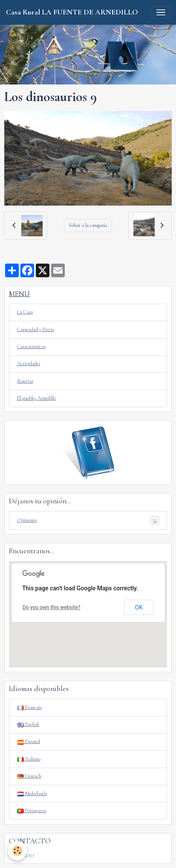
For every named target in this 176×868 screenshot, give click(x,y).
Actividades (29, 364)
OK (139, 607)
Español (29, 742)
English (28, 724)
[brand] (72, 12)
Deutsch (29, 776)
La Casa (25, 312)
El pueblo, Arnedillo (36, 398)
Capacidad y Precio (36, 329)
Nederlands (32, 794)
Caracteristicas (31, 347)
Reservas (25, 381)
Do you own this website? (52, 607)
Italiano (29, 759)
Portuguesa (32, 811)
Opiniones (88, 520)
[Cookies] (17, 851)
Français (29, 707)
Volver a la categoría (88, 225)
